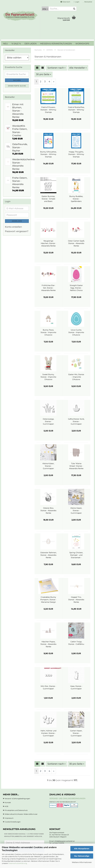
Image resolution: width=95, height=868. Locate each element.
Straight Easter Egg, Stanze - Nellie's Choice (76, 288)
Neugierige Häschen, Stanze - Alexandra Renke (48, 243)
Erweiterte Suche (17, 86)
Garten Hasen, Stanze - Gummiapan (76, 733)
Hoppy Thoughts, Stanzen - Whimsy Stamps (76, 154)
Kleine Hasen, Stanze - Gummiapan (76, 511)
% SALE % (16, 44)
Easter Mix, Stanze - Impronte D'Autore (76, 377)
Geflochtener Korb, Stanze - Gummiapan (76, 421)
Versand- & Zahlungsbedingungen (17, 799)
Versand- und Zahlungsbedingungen (67, 798)
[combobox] (56, 68)
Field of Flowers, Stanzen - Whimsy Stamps (48, 110)
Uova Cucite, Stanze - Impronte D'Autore (76, 332)
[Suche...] (45, 9)
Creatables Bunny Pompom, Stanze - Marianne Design (48, 600)
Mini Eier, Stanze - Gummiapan (48, 687)
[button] (65, 2)
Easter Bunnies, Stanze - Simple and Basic (48, 199)
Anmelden (17, 221)
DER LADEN (30, 44)
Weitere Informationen (82, 862)
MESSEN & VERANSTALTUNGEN (56, 44)
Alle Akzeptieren (82, 849)
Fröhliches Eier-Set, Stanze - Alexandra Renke (48, 288)
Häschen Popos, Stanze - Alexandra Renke (48, 644)
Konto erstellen (13, 227)
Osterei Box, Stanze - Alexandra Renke (48, 511)
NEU (6, 44)
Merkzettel (88, 2)
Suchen (17, 80)
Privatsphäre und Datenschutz (16, 810)
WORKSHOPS (82, 44)
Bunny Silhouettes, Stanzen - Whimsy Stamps (48, 154)
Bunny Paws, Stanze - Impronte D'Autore (48, 332)
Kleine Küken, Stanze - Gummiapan (48, 466)
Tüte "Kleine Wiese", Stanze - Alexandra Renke (76, 466)
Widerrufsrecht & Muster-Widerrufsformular (21, 814)
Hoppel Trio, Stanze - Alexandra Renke (76, 600)
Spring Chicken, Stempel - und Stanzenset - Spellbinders (76, 555)
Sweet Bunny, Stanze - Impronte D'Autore (48, 377)
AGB (6, 806)
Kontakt (8, 803)
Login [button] (77, 2)
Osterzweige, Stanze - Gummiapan (48, 421)
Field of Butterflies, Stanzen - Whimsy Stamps (76, 110)
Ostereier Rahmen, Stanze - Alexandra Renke (48, 555)
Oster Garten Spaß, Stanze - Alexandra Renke (76, 243)
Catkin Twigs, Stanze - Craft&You (76, 643)
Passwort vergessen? (17, 231)
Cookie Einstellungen (13, 822)
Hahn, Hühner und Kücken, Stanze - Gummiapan (48, 733)
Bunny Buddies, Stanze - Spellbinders (76, 199)
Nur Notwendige (82, 856)
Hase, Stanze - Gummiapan (76, 687)
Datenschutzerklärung (18, 863)
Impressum (9, 818)
